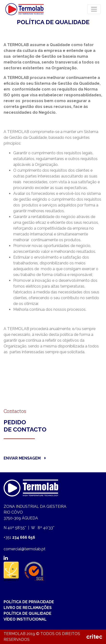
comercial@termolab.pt (25, 549)
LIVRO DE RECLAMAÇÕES (28, 608)
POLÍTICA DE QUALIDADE (28, 613)
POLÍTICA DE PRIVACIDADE (29, 602)
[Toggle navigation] (94, 9)
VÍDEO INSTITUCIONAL (25, 619)
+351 (19, 537)
